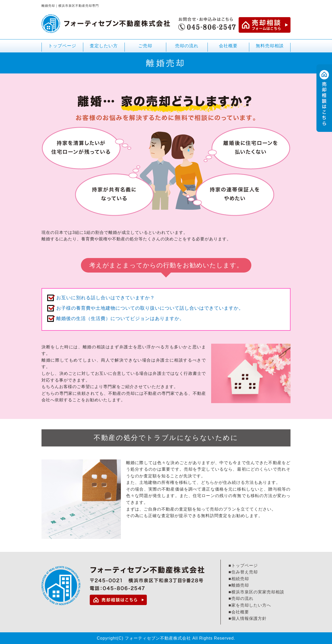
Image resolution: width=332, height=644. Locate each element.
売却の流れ (187, 46)
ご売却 (145, 48)
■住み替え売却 (243, 572)
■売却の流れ (241, 598)
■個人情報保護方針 (248, 618)
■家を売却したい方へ (250, 605)
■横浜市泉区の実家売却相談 (256, 592)
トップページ (62, 46)
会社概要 (228, 46)
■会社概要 (239, 612)
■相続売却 (239, 579)
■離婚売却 (239, 585)
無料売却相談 (270, 46)
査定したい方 (104, 46)
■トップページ (243, 565)
